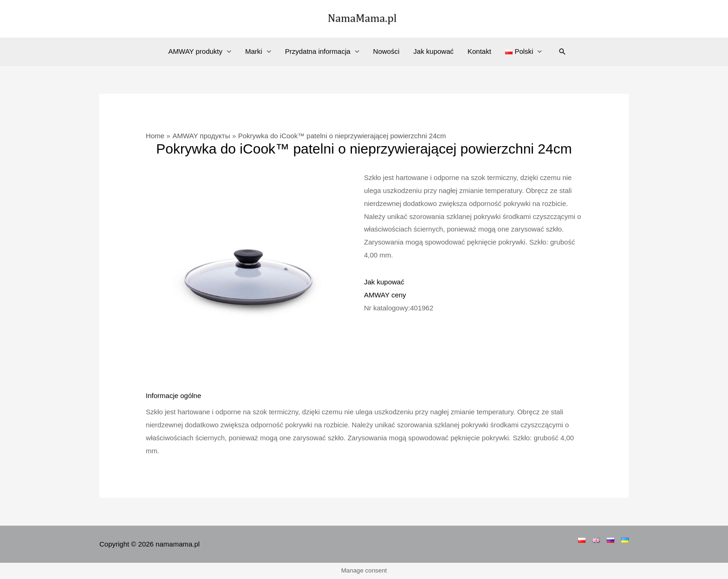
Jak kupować (433, 51)
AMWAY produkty (195, 51)
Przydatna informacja (318, 51)
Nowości (387, 51)
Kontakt (479, 51)
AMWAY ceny (385, 295)
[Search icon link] (562, 51)
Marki (254, 51)
